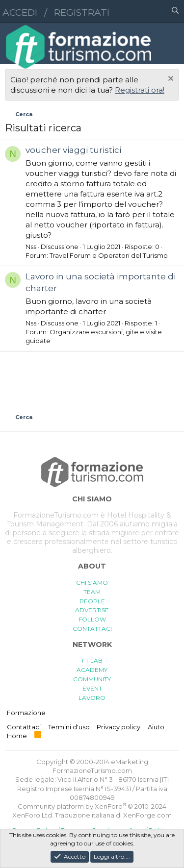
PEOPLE (92, 601)
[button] (132, 11)
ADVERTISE (92, 610)
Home (17, 736)
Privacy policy (118, 727)
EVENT (92, 688)
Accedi (20, 12)
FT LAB (92, 660)
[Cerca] (175, 11)
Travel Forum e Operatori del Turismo (109, 255)
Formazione (26, 713)
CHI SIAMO (92, 583)
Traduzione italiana (85, 815)
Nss (31, 247)
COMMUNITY (92, 679)
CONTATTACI (92, 629)
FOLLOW (92, 619)
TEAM (92, 592)
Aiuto (156, 727)
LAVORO (92, 698)
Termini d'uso (69, 727)
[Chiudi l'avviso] (170, 80)
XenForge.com (147, 815)
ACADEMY (92, 670)
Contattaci (24, 727)
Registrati (82, 12)
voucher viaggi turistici (73, 150)
